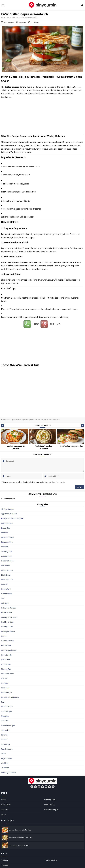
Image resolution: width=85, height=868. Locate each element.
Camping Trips (7, 551)
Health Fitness (7, 613)
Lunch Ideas (6, 664)
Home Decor (6, 645)
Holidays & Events (8, 631)
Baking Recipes (7, 523)
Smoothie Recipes (8, 725)
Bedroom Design (8, 537)
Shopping (5, 716)
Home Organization (9, 650)
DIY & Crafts (6, 575)
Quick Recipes (7, 711)
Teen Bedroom (7, 749)
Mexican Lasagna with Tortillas (16, 447)
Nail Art (4, 678)
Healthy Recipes (7, 622)
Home (3, 17)
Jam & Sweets (6, 655)
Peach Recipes (7, 693)
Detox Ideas (6, 566)
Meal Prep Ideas (7, 674)
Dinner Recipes (7, 570)
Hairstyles (5, 603)
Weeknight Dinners (9, 772)
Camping (5, 547)
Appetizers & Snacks (9, 514)
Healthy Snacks (7, 627)
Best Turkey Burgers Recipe (72, 446)
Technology (6, 744)
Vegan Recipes (7, 758)
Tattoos (4, 740)
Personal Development (10, 697)
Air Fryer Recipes (8, 509)
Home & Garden (7, 641)
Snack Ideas (6, 730)
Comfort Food (7, 556)
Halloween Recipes (8, 608)
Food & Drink (11, 17)
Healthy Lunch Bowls (9, 617)
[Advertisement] (42, 116)
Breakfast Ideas (7, 542)
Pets (3, 702)
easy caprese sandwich (15, 420)
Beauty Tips (6, 528)
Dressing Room (7, 580)
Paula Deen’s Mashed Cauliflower (44, 447)
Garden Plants (7, 594)
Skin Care (5, 721)
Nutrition (5, 683)
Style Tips (5, 735)
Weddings (5, 768)
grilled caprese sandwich (32, 420)
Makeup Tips (6, 669)
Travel (3, 754)
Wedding (5, 763)
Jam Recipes (6, 660)
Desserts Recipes (8, 561)
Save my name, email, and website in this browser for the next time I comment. (34, 482)
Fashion (4, 584)
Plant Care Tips (7, 707)
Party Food (5, 688)
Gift (3, 598)
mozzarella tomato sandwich (50, 420)
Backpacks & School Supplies (12, 518)
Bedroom (5, 533)
